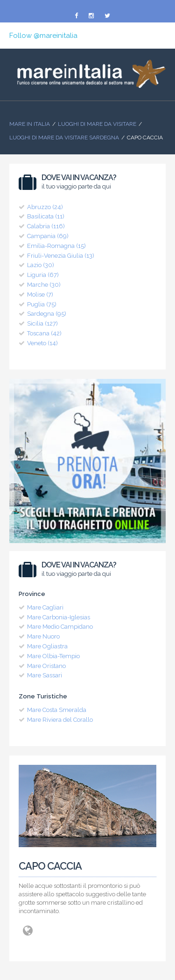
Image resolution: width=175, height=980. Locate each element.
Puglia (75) (42, 304)
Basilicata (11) (46, 216)
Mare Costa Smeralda (57, 710)
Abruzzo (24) (45, 207)
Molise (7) (40, 294)
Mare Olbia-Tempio (53, 656)
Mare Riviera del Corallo (60, 720)
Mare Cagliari (45, 607)
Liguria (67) (43, 275)
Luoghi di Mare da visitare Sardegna (64, 138)
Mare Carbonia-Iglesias (59, 617)
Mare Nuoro (43, 636)
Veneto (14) (42, 343)
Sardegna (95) (47, 314)
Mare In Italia (30, 124)
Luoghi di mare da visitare (97, 124)
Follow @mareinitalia (43, 36)
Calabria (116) (46, 226)
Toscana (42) (44, 333)
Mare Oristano (46, 666)
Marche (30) (44, 285)
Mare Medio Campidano (60, 627)
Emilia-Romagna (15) (56, 246)
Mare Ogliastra (47, 646)
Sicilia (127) (42, 323)
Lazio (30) (41, 265)
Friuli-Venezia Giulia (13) (61, 256)
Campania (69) (48, 236)
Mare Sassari (45, 675)
